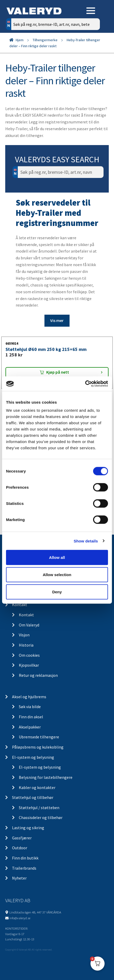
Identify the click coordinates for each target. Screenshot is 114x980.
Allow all (57, 557)
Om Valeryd (29, 625)
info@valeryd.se (20, 918)
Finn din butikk (25, 858)
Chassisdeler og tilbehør (41, 817)
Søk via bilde (30, 707)
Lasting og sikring (28, 828)
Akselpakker (30, 727)
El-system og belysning (33, 757)
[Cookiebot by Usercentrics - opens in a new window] (85, 384)
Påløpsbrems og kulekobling (38, 747)
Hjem (20, 40)
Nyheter (19, 878)
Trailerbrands (24, 868)
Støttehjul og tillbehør (33, 797)
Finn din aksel (31, 717)
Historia (26, 645)
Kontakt (20, 605)
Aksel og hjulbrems (29, 697)
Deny (57, 592)
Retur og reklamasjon (38, 675)
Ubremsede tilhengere (39, 737)
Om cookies (29, 655)
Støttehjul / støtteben (39, 808)
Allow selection (57, 574)
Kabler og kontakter (37, 787)
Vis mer (57, 320)
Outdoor (20, 848)
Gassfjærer (22, 838)
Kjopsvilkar (29, 665)
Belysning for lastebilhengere (46, 777)
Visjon (24, 635)
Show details (86, 541)
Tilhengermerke (45, 40)
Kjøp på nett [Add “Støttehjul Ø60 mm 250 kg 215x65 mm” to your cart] (58, 372)
